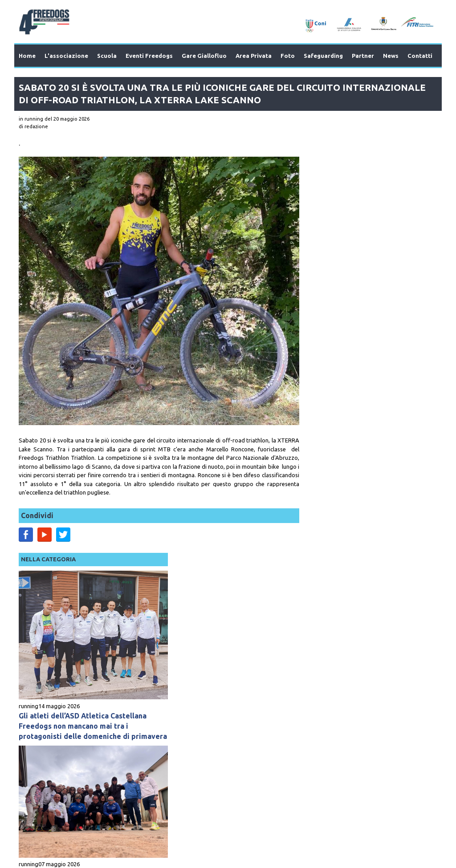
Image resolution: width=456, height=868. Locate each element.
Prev (41, 697)
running (307, 264)
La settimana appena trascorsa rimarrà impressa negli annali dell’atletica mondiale (350, 589)
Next (415, 697)
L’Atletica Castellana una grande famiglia (353, 436)
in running (31, 119)
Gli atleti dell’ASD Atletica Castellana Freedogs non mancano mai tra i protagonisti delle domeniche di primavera (362, 289)
